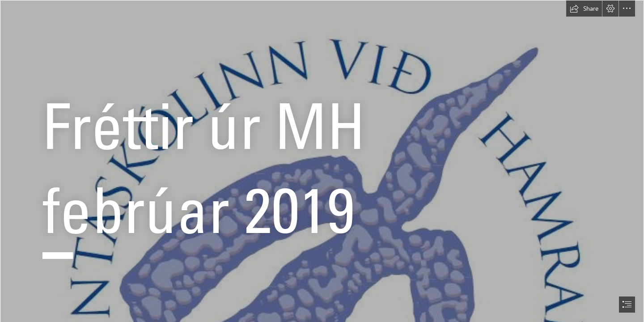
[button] (584, 8)
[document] (322, 161)
